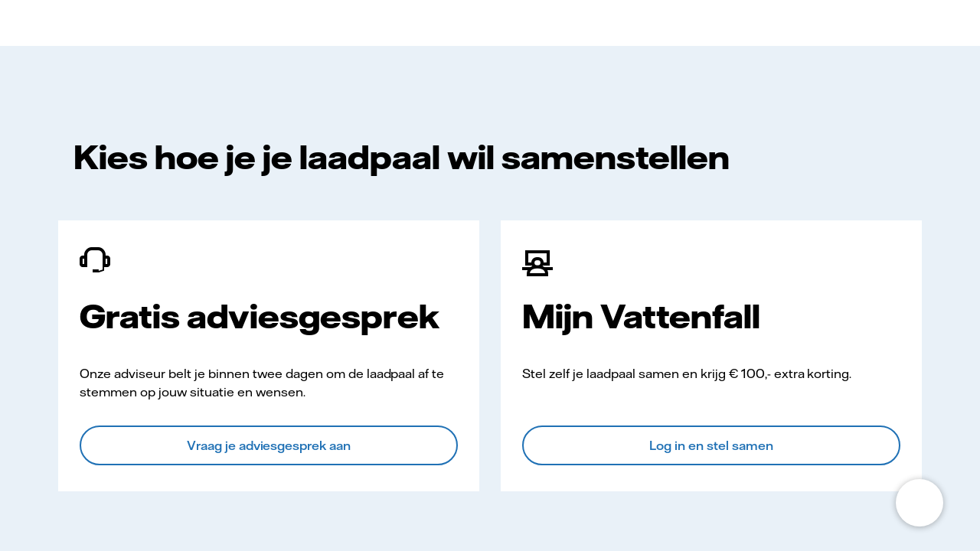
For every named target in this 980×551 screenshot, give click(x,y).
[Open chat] (920, 503)
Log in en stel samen (711, 445)
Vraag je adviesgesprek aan (269, 445)
